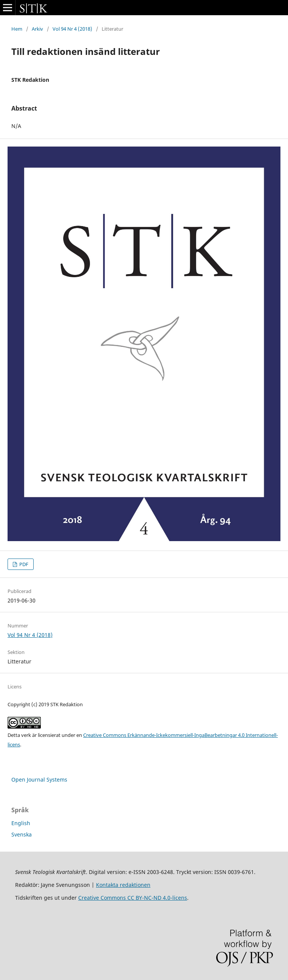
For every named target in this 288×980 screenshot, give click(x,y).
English (21, 823)
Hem (17, 29)
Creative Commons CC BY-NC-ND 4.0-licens (133, 898)
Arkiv (37, 29)
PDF (23, 564)
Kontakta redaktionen (123, 885)
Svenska (22, 834)
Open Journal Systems (39, 779)
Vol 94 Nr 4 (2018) (72, 29)
